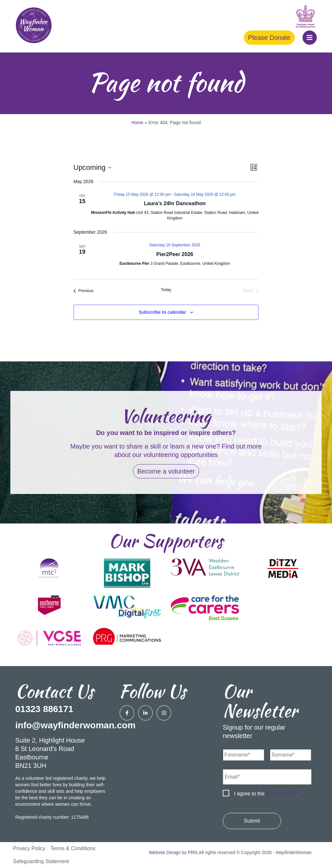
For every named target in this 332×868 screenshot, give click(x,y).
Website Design (165, 852)
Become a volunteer (166, 471)
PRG (193, 852)
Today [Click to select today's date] (166, 290)
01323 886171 (44, 709)
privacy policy (282, 794)
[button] (310, 38)
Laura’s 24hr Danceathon (175, 203)
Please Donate (269, 38)
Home (137, 123)
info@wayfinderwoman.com (75, 725)
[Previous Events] (84, 291)
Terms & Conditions (73, 848)
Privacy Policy (29, 848)
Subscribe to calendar (162, 312)
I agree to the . (266, 794)
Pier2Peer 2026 (175, 254)
